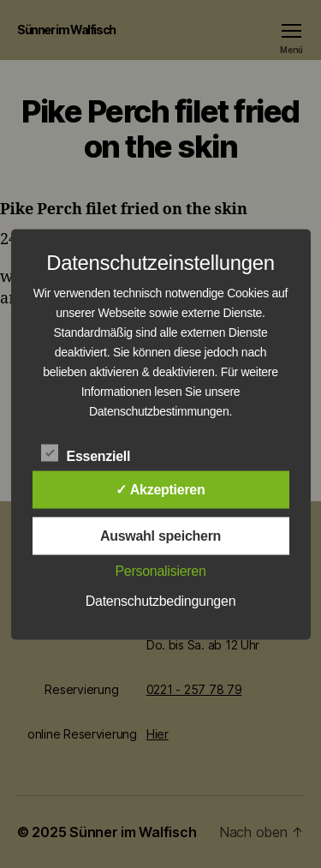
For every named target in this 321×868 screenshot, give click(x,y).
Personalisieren (160, 570)
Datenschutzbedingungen (161, 600)
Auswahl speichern (160, 535)
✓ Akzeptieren (160, 489)
